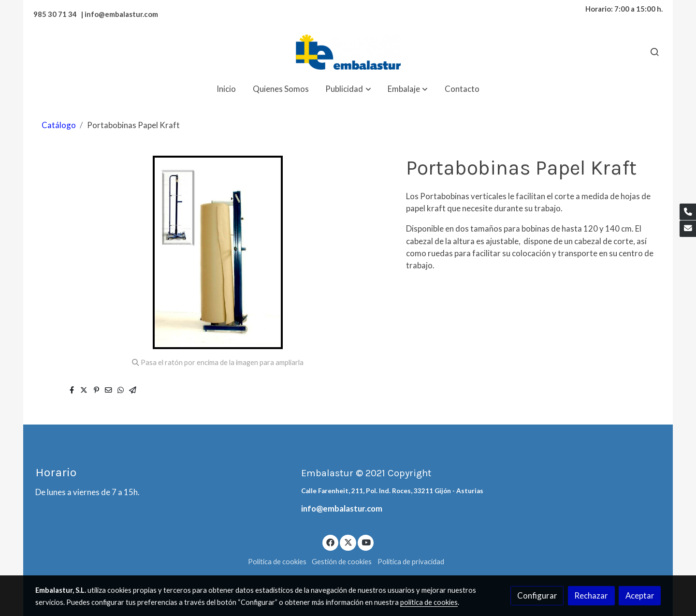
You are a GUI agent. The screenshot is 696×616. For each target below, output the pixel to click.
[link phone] (688, 212)
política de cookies (429, 602)
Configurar (537, 595)
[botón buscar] (654, 52)
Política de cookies (277, 562)
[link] (348, 52)
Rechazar (591, 595)
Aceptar (640, 595)
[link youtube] (366, 542)
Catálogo (59, 125)
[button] (348, 89)
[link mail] (688, 229)
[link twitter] (348, 542)
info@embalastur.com (342, 508)
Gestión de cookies (342, 562)
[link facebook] (331, 542)
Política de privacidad (411, 562)
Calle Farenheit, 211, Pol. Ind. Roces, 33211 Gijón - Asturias (392, 491)
